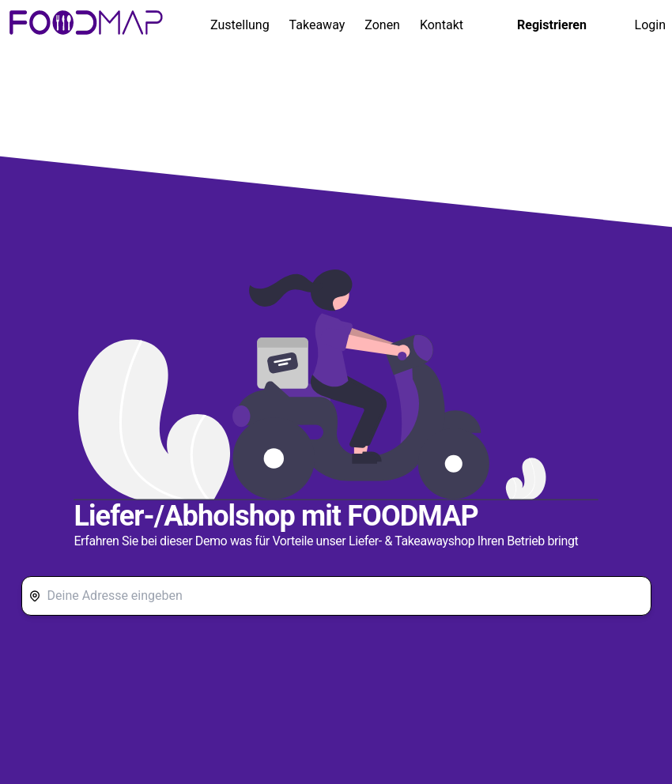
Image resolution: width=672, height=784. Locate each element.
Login (650, 25)
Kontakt (442, 25)
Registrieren (552, 25)
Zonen (382, 25)
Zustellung (240, 25)
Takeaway (317, 25)
